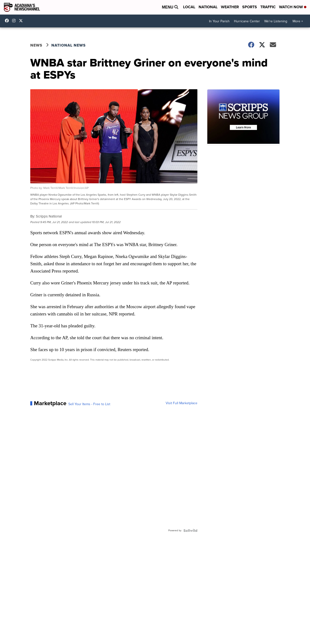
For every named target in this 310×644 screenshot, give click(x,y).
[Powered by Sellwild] (190, 531)
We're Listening (276, 21)
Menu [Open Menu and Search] (170, 7)
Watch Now (293, 7)
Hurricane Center (247, 21)
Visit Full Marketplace (182, 403)
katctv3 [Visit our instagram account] (15, 21)
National (208, 7)
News (36, 45)
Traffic (268, 7)
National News (69, 45)
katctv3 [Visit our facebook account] (8, 21)
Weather (230, 7)
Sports (250, 7)
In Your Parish (219, 21)
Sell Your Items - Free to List (89, 404)
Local (189, 7)
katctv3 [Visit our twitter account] (22, 21)
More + (298, 21)
